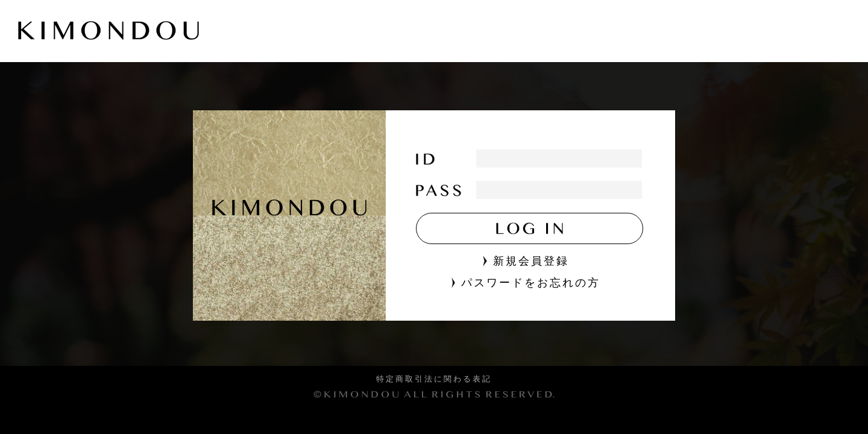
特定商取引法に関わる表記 (434, 379)
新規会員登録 (526, 261)
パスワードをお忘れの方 (526, 283)
